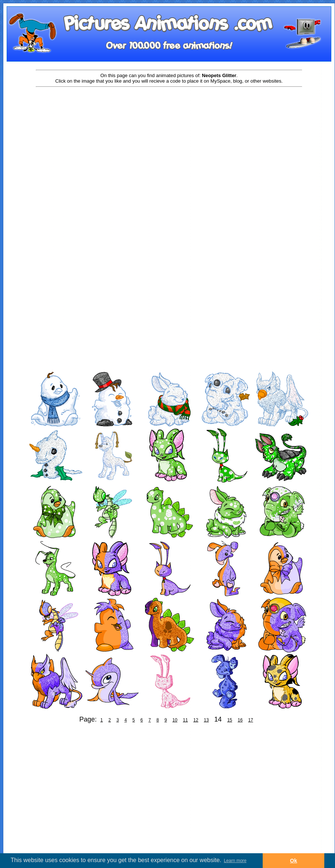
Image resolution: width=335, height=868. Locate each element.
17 (251, 720)
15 (230, 720)
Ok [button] (293, 861)
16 (240, 720)
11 (185, 720)
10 (175, 720)
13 (206, 720)
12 (196, 720)
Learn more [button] (235, 861)
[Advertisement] (69, 164)
